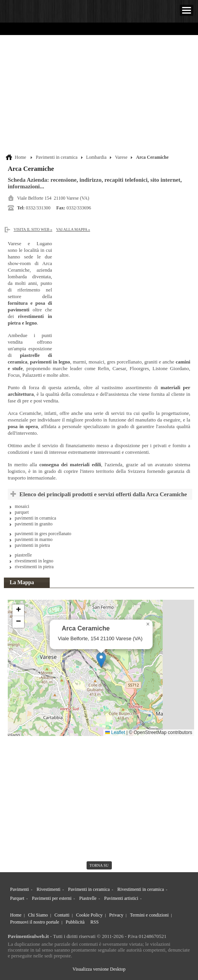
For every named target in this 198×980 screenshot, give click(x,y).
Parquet (17, 898)
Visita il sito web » (33, 229)
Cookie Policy (89, 915)
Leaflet (115, 732)
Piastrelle (88, 898)
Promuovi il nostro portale (35, 922)
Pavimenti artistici (121, 898)
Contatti (62, 915)
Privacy (116, 915)
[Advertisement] (100, 95)
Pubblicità (75, 922)
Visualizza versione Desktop (99, 969)
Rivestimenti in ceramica (141, 889)
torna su (99, 865)
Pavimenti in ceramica (56, 157)
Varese (121, 157)
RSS (95, 922)
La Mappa (22, 582)
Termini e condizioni (149, 915)
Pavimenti (20, 889)
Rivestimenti (48, 889)
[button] (101, 660)
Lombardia (96, 157)
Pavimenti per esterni (52, 898)
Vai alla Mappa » (73, 229)
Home (20, 157)
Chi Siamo (38, 915)
